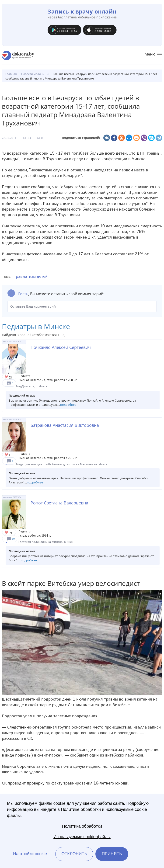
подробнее (68, 405)
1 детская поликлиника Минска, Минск (45, 542)
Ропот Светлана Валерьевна (59, 503)
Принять (112, 854)
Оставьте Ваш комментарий (82, 306)
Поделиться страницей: (81, 138)
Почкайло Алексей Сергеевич (61, 347)
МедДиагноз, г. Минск (32, 386)
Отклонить (74, 854)
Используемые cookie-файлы (82, 837)
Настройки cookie (30, 854)
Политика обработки (82, 826)
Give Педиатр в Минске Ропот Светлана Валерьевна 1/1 (7, 533)
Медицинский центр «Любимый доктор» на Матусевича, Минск (62, 464)
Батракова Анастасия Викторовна (65, 425)
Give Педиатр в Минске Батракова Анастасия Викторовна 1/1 (7, 455)
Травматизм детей (31, 276)
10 (13, 539)
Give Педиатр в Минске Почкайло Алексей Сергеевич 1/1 (7, 377)
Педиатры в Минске (36, 326)
